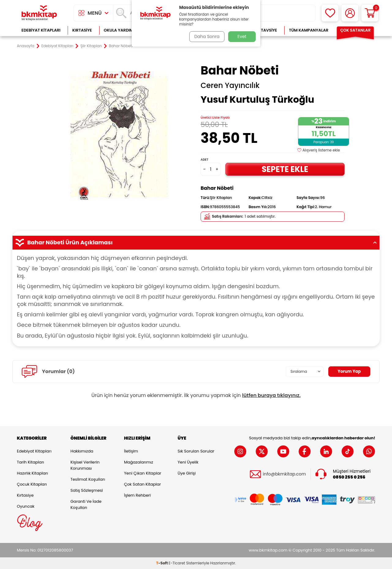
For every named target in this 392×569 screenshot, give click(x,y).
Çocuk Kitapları (32, 484)
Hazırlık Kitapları (32, 473)
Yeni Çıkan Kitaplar (143, 473)
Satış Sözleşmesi (87, 490)
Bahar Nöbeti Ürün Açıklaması (196, 242)
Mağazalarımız (139, 462)
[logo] (39, 13)
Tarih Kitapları (30, 462)
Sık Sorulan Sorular (196, 451)
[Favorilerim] (330, 13)
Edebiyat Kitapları (41, 30)
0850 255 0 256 (349, 477)
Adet (204, 160)
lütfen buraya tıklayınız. (271, 395)
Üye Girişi (187, 473)
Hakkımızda (82, 451)
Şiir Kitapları (91, 46)
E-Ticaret (177, 563)
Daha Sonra (206, 36)
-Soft (162, 563)
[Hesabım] (350, 13)
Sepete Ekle (285, 169)
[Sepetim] (370, 13)
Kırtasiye (82, 30)
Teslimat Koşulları (88, 479)
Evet (242, 36)
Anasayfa (26, 46)
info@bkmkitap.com (284, 474)
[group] (119, 136)
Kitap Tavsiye (263, 30)
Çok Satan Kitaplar (142, 484)
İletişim (131, 451)
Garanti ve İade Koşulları (86, 504)
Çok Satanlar (355, 30)
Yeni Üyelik (188, 462)
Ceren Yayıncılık (230, 86)
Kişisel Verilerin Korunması (85, 465)
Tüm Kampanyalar (309, 30)
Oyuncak (26, 506)
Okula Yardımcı (121, 30)
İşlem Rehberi (137, 495)
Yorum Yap (349, 371)
